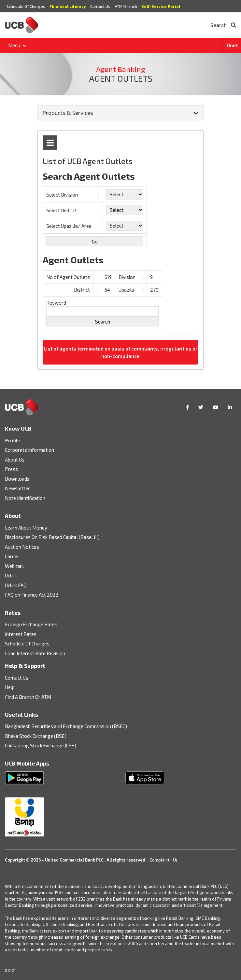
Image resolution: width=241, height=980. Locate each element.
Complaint (163, 860)
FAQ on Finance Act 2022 (32, 595)
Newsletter (17, 488)
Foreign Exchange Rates (31, 624)
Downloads (17, 479)
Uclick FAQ (16, 585)
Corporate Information (29, 450)
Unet (232, 45)
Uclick (11, 575)
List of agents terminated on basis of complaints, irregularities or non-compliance (120, 352)
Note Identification (25, 498)
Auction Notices (22, 547)
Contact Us (100, 6)
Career (12, 556)
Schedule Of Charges (26, 6)
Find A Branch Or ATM (28, 697)
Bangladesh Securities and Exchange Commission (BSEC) (66, 726)
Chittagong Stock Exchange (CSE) (41, 745)
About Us (15, 460)
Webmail (14, 566)
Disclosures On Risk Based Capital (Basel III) (52, 537)
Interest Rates (21, 634)
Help (10, 687)
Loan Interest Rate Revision (35, 653)
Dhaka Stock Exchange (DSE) (36, 736)
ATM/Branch (126, 6)
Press (11, 469)
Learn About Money (26, 528)
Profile (12, 440)
